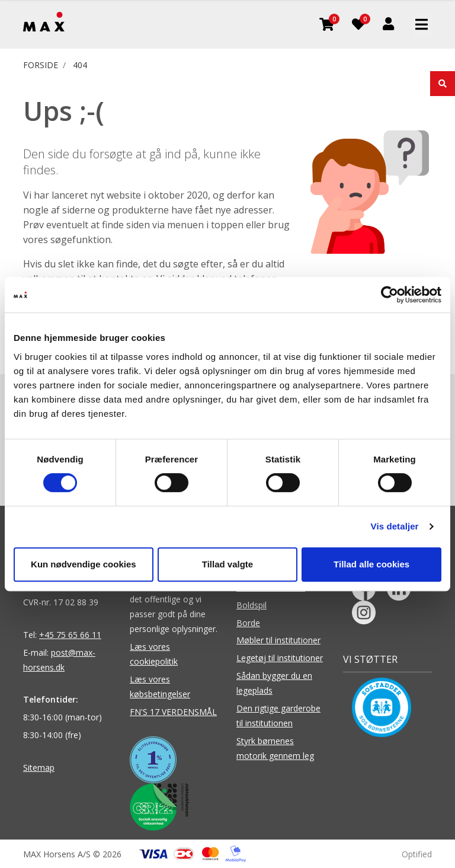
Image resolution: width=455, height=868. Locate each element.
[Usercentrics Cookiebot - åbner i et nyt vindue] (390, 295)
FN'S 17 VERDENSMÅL (173, 712)
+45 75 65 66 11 (70, 635)
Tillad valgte (227, 564)
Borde (248, 623)
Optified (417, 854)
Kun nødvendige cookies (84, 564)
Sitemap (39, 768)
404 (80, 65)
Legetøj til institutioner (280, 658)
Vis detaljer (395, 526)
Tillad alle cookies (371, 564)
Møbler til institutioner (278, 640)
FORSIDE (41, 65)
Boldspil (251, 605)
